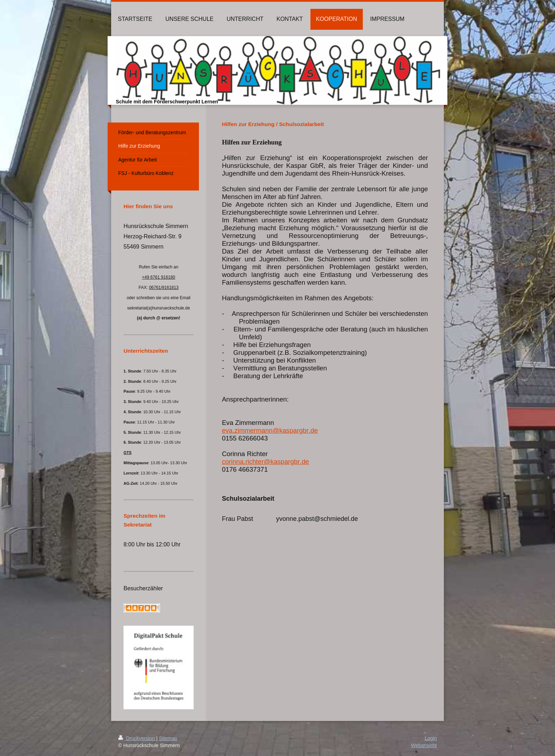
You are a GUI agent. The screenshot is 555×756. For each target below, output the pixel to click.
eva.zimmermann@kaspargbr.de (270, 430)
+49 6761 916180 (159, 277)
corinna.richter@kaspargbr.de (265, 462)
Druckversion (137, 738)
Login (431, 738)
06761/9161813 (164, 288)
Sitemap (168, 738)
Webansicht (424, 745)
